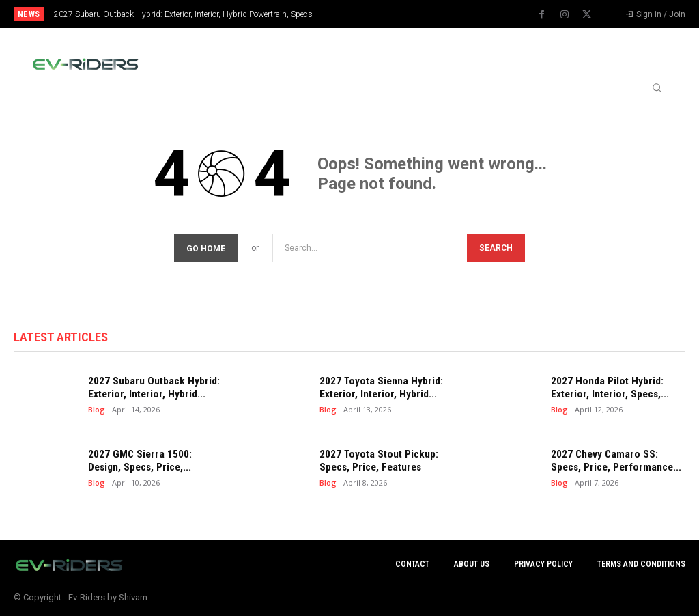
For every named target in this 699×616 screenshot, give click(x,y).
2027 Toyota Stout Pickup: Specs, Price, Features (376, 461)
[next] (385, 14)
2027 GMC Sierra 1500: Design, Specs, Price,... (139, 461)
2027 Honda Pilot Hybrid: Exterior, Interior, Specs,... (609, 388)
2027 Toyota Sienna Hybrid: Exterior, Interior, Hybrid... (379, 388)
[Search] (496, 248)
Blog (97, 409)
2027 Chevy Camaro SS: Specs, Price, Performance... (614, 461)
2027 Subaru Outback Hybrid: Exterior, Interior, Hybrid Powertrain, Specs (183, 14)
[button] (657, 87)
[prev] (363, 14)
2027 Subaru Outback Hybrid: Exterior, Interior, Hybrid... (152, 388)
